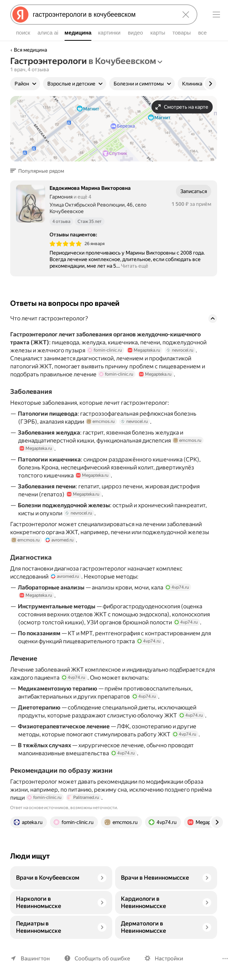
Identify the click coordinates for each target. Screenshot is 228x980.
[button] (39, 171)
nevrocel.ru (180, 350)
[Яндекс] (20, 15)
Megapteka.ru (144, 350)
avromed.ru (60, 540)
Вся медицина (30, 50)
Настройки (169, 959)
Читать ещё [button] (135, 266)
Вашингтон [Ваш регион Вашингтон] (35, 959)
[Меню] (216, 15)
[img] (66, 244)
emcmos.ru (101, 421)
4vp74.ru (181, 587)
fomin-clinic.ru (105, 350)
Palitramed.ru (83, 797)
